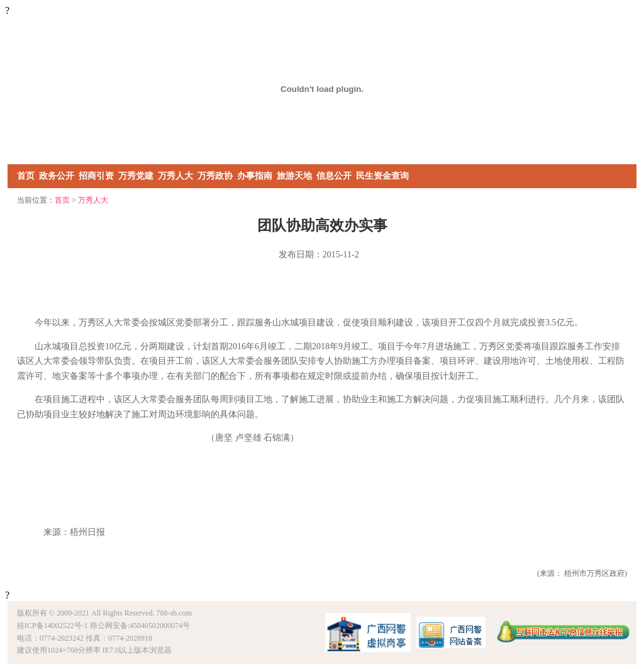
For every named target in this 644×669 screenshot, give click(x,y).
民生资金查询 (382, 176)
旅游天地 (294, 176)
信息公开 (334, 176)
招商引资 (96, 176)
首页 (26, 176)
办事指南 (255, 176)
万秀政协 (215, 176)
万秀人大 (175, 176)
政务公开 (57, 176)
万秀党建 (136, 176)
